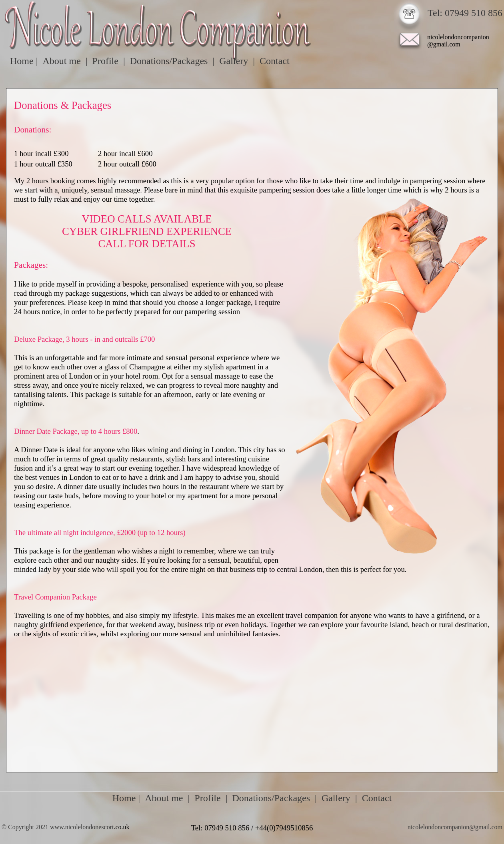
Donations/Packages (271, 798)
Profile (207, 798)
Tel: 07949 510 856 (465, 13)
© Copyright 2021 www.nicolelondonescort (58, 827)
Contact (377, 798)
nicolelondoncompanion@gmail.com (455, 827)
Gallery (336, 798)
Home (124, 798)
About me (164, 798)
